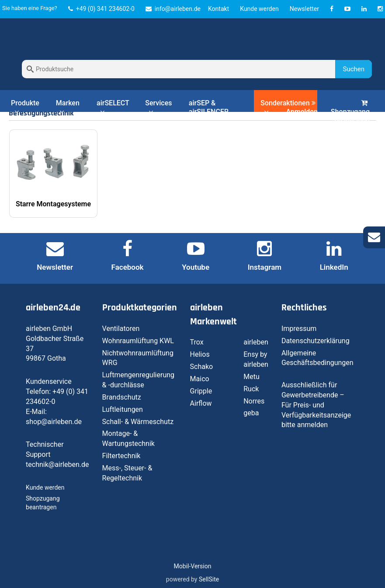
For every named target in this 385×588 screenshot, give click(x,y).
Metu (251, 377)
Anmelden (302, 108)
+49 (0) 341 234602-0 (101, 9)
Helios (200, 354)
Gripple (201, 391)
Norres (254, 401)
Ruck (251, 389)
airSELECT (113, 107)
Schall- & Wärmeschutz (138, 422)
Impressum (299, 329)
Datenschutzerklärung (316, 341)
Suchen (354, 69)
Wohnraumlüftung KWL (138, 341)
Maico (200, 379)
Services (158, 107)
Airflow (201, 403)
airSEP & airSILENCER (209, 107)
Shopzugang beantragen (350, 112)
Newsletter (304, 9)
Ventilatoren (121, 329)
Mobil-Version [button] (193, 566)
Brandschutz (122, 397)
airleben (256, 342)
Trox (197, 342)
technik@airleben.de (57, 464)
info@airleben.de (173, 9)
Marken (68, 107)
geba (251, 413)
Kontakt (219, 9)
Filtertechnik (121, 456)
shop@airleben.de (54, 422)
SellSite (209, 579)
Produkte (25, 107)
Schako (202, 367)
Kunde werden (259, 9)
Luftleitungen (123, 409)
